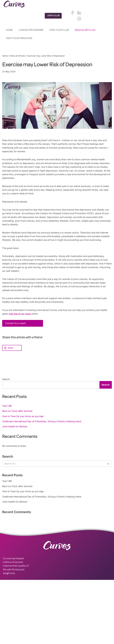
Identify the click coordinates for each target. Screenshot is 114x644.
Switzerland (76, 628)
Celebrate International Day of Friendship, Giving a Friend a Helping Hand (43, 427)
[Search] (54, 469)
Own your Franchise (19, 38)
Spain (60, 628)
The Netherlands (65, 638)
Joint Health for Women (15, 432)
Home (9, 30)
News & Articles (85, 30)
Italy (66, 628)
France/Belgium (64, 625)
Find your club (59, 30)
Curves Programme (31, 30)
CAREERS (8, 620)
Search (6, 384)
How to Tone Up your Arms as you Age (24, 421)
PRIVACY (35, 616)
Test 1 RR (7, 411)
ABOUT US (9, 624)
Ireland (77, 622)
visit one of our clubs (20, 319)
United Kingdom (64, 622)
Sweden (61, 631)
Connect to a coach (16, 328)
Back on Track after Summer (18, 416)
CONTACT (9, 616)
